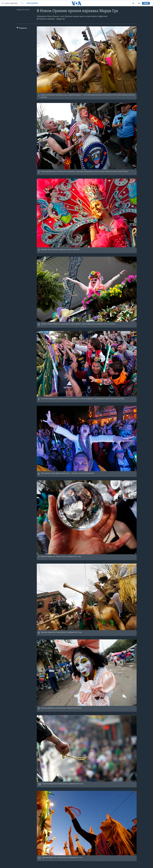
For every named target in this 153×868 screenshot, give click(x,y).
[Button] (22, 28)
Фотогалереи (32, 3)
